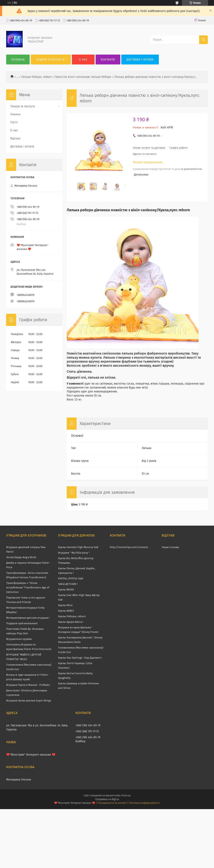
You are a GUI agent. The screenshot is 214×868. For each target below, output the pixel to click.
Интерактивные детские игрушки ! (28, 618)
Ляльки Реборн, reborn (36, 77)
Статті (14, 122)
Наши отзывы (170, 547)
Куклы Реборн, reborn (72, 616)
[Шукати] (203, 40)
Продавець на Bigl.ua (107, 799)
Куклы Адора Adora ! (71, 622)
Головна (18, 60)
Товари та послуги (50, 60)
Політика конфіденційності (144, 803)
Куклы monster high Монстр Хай (78, 547)
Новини (15, 114)
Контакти (108, 60)
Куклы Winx (65, 605)
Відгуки (15, 138)
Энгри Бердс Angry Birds (21, 557)
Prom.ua (126, 796)
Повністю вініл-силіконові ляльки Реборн (83, 77)
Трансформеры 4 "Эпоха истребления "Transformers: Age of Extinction (28, 587)
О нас (83, 60)
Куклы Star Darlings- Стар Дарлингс (80, 658)
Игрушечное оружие (19, 639)
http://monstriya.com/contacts (129, 547)
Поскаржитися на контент (112, 803)
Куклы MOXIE (66, 590)
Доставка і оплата (140, 60)
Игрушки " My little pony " (74, 553)
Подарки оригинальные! (22, 623)
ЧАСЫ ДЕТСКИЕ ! (68, 584)
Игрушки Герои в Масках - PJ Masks (28, 685)
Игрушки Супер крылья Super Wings (29, 701)
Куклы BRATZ (66, 611)
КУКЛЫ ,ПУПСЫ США (71, 578)
